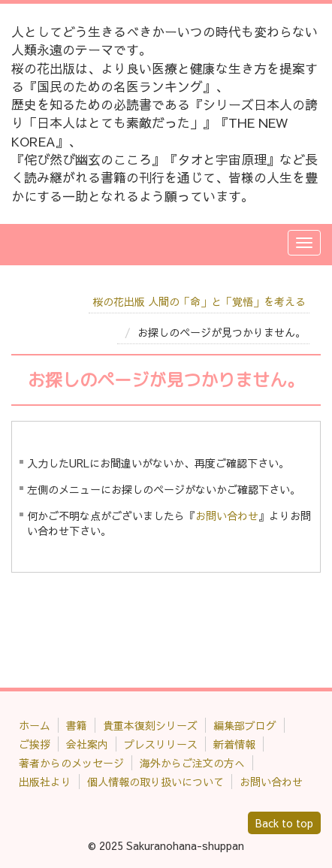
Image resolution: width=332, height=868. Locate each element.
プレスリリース (161, 744)
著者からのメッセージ (71, 763)
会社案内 (87, 744)
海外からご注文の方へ (192, 763)
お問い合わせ (227, 516)
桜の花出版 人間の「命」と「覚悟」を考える (199, 301)
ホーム (35, 725)
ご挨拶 (35, 744)
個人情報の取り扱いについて (155, 782)
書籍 (77, 725)
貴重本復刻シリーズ (150, 725)
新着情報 (234, 744)
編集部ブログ (245, 725)
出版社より (45, 782)
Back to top (284, 823)
